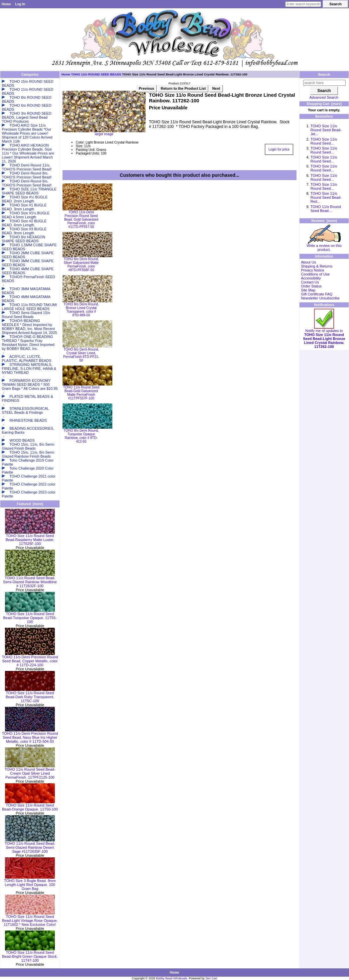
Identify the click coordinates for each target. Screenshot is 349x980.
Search (324, 74)
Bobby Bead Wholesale (172, 978)
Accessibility (311, 278)
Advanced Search (324, 97)
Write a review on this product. (324, 246)
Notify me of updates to (324, 337)
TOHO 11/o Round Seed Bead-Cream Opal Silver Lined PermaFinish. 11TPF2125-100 (30, 772)
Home (6, 4)
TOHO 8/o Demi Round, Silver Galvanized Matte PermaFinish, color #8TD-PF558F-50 (81, 265)
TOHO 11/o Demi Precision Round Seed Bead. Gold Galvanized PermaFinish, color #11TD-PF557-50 (81, 219)
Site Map (308, 290)
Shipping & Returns (317, 266)
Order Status (311, 286)
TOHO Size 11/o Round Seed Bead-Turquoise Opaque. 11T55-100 (30, 616)
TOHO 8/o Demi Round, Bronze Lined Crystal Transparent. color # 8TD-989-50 (81, 310)
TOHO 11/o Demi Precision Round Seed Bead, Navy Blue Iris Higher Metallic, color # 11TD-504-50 (30, 736)
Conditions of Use (315, 274)
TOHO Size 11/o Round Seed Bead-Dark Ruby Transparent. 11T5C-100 (30, 695)
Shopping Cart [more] (324, 104)
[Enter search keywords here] (303, 4)
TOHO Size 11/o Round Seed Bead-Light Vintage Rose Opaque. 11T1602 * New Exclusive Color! (30, 919)
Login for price (279, 149)
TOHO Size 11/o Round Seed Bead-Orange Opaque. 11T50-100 (30, 806)
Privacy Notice (312, 270)
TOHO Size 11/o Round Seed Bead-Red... (326, 197)
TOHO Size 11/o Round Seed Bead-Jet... (326, 130)
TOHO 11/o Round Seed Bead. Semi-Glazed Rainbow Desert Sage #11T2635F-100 (30, 846)
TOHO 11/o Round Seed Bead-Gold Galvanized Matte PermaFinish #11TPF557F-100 (81, 393)
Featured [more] (30, 504)
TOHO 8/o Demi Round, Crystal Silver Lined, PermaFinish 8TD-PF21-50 (81, 355)
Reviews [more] (324, 221)
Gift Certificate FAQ (317, 294)
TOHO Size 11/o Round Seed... (324, 141)
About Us (308, 262)
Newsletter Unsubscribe (320, 298)
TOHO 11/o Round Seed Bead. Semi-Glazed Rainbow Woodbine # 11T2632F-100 (30, 580)
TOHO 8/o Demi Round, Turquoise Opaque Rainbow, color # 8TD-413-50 (81, 436)
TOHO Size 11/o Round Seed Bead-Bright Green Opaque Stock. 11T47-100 (30, 955)
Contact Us (310, 282)
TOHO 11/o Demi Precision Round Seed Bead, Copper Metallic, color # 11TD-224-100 (30, 659)
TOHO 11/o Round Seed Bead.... (326, 209)
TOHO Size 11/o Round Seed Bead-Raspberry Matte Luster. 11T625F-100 (30, 538)
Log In (20, 4)
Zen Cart (211, 978)
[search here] (324, 83)
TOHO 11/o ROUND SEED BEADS (96, 74)
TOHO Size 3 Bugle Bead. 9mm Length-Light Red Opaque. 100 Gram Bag (30, 883)
